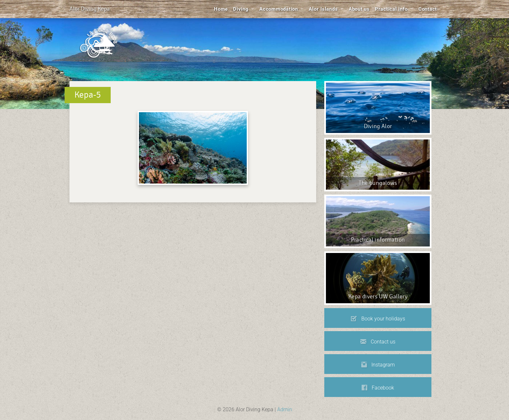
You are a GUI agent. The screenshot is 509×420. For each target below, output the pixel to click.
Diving (241, 9)
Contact (428, 9)
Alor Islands (323, 9)
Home (221, 9)
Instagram (378, 365)
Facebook (378, 388)
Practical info (391, 9)
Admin (285, 409)
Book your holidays (378, 319)
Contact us (378, 342)
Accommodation (279, 9)
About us (359, 9)
